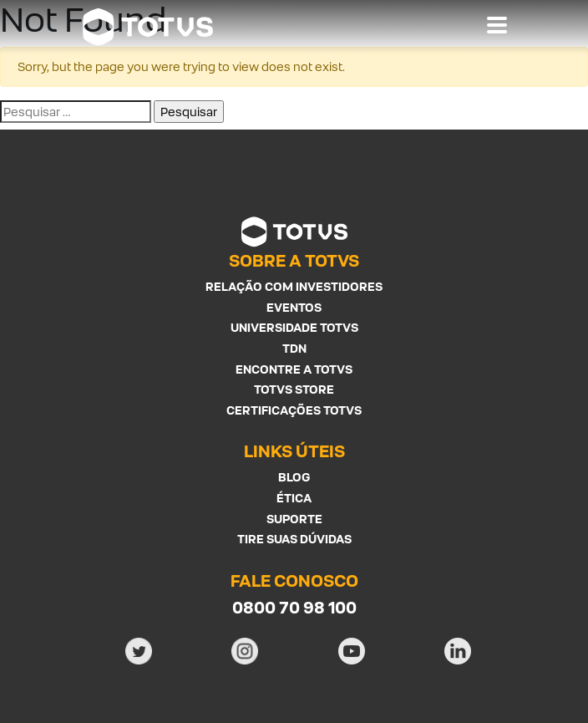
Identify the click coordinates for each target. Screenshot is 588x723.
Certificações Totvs (294, 410)
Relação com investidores (294, 286)
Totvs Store (294, 389)
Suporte (294, 519)
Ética (294, 498)
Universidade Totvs (294, 327)
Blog (294, 477)
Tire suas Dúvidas (294, 539)
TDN (294, 348)
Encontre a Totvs (294, 369)
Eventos (294, 307)
